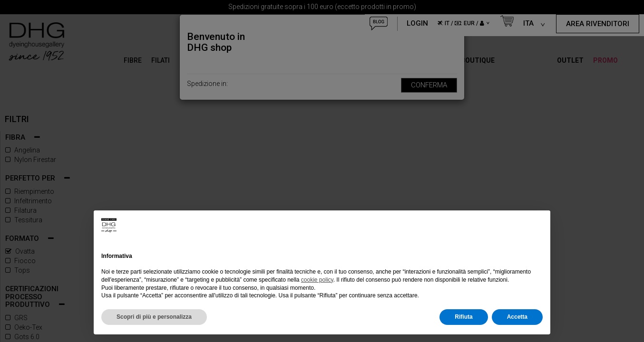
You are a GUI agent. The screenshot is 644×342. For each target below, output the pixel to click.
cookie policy (317, 280)
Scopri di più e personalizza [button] (154, 317)
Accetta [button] (517, 317)
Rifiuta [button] (463, 317)
